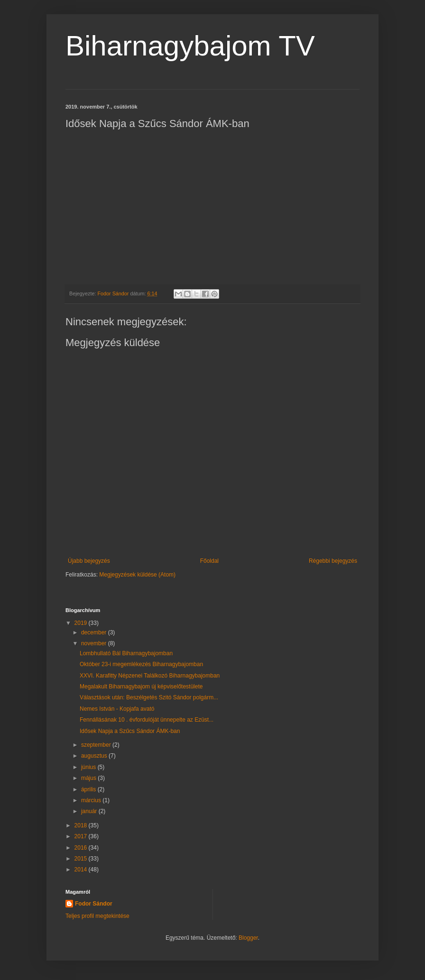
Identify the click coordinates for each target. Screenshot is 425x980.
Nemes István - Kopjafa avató (117, 709)
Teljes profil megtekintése (97, 916)
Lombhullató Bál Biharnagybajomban (126, 653)
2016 (82, 848)
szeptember (97, 745)
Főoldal (209, 561)
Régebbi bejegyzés (333, 561)
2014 (82, 870)
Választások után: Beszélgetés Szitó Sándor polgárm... (149, 697)
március (92, 800)
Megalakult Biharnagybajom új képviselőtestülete (141, 687)
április (89, 789)
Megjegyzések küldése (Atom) (137, 575)
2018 (82, 825)
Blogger (248, 938)
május (89, 778)
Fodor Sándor (94, 904)
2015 (82, 859)
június (89, 767)
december (95, 632)
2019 (82, 623)
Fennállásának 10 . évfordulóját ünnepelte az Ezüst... (147, 720)
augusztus (95, 756)
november (95, 643)
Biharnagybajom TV (190, 46)
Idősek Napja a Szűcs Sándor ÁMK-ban (130, 731)
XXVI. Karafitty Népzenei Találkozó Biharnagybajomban (150, 676)
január (90, 811)
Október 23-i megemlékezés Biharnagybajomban (141, 664)
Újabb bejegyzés (89, 561)
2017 (82, 836)
